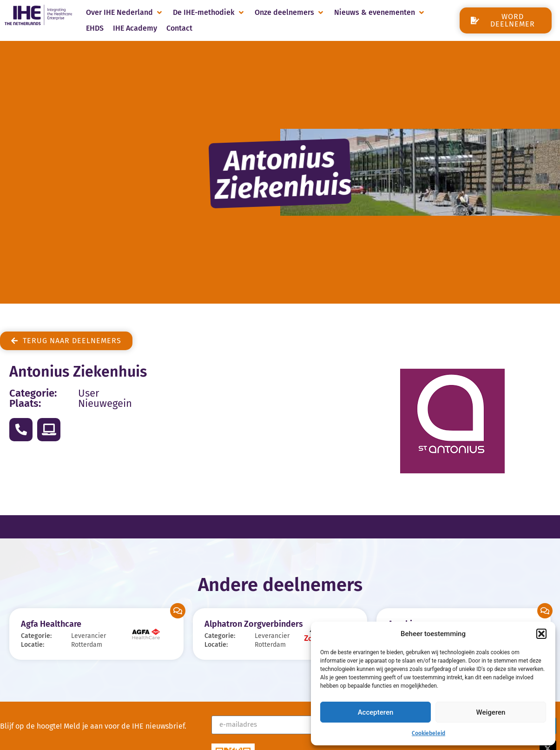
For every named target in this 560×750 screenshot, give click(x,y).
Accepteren (376, 712)
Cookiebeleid (428, 733)
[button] (541, 634)
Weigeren (491, 712)
